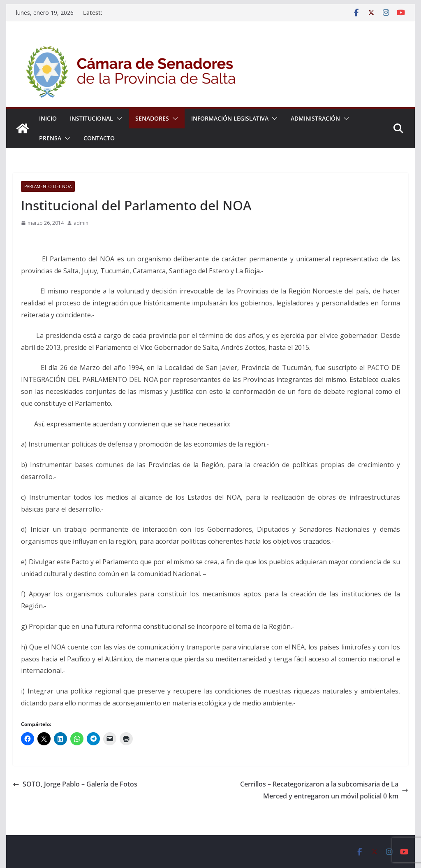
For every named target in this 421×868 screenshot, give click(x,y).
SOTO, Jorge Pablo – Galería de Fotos (75, 784)
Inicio (48, 118)
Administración (315, 118)
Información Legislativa (230, 118)
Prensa (50, 138)
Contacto (99, 138)
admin (81, 223)
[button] (118, 119)
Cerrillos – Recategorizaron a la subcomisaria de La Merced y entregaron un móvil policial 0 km (324, 790)
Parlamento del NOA (48, 186)
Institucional (91, 118)
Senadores (152, 118)
